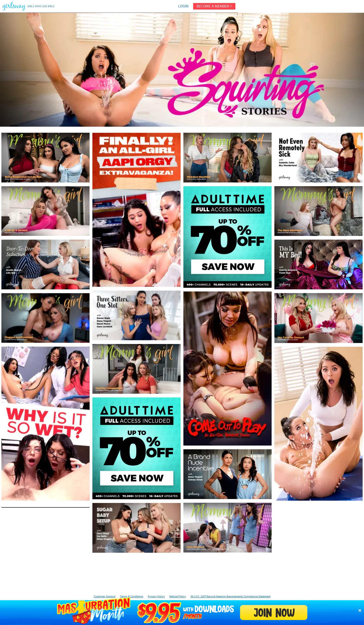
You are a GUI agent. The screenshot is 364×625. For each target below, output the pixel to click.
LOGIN (183, 6)
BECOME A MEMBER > (214, 6)
